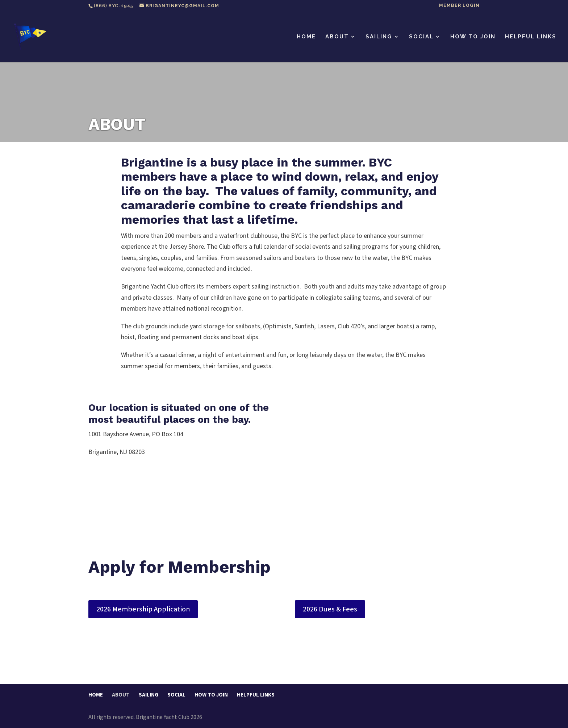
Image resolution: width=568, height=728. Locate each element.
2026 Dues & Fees (330, 609)
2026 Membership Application (143, 609)
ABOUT (337, 37)
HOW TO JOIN (473, 37)
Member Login (459, 6)
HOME (306, 37)
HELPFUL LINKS (531, 37)
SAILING (379, 37)
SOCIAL (421, 37)
